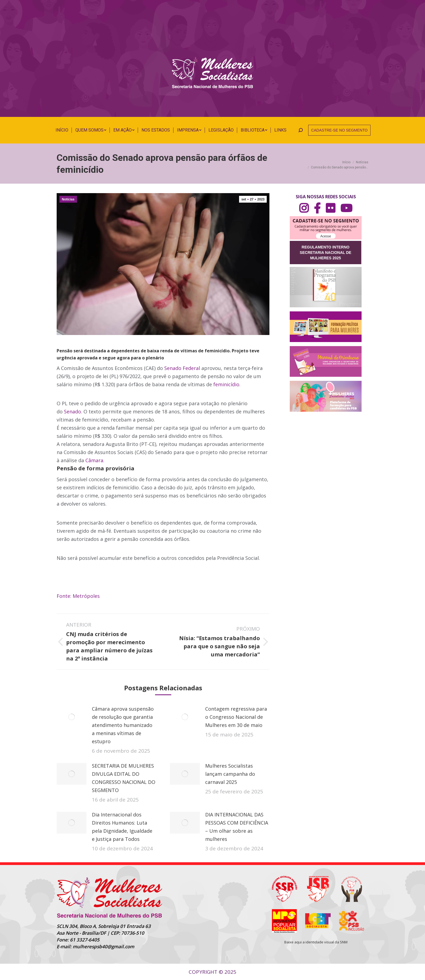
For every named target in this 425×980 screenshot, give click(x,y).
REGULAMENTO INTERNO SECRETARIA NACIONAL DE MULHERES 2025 (326, 253)
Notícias (68, 199)
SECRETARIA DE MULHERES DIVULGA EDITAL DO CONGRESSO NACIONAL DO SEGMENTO (124, 778)
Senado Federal (182, 368)
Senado (73, 411)
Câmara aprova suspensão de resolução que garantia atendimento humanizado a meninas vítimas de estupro (123, 725)
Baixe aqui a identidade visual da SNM (316, 942)
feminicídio (226, 384)
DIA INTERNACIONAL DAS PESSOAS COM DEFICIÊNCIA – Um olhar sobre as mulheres (237, 827)
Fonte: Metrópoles (78, 596)
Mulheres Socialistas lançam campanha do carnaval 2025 (230, 774)
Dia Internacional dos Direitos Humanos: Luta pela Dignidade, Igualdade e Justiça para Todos (122, 827)
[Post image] (72, 717)
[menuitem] (62, 130)
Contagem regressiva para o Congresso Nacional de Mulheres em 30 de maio (236, 717)
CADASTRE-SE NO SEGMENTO (339, 130)
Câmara (94, 460)
